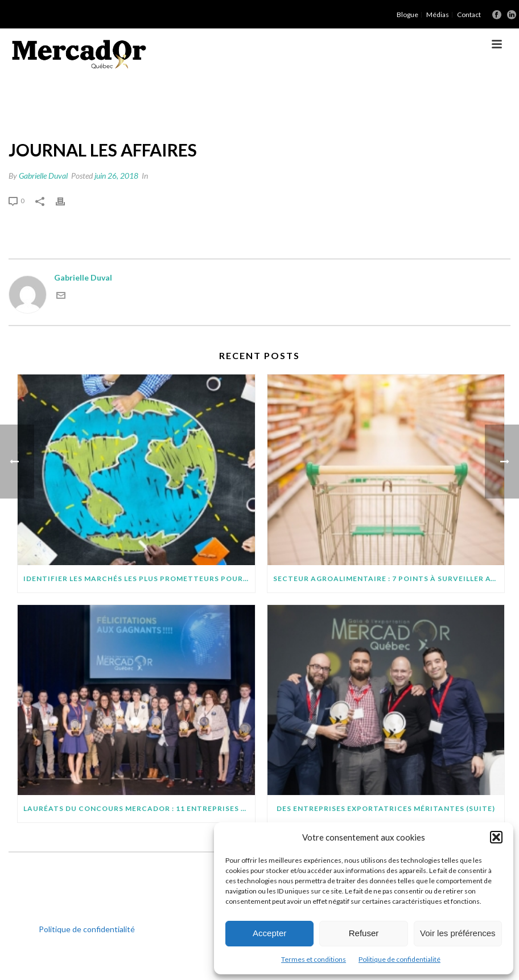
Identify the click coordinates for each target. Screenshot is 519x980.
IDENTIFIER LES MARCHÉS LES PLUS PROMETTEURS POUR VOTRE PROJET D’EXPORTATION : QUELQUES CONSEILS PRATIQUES (139, 578)
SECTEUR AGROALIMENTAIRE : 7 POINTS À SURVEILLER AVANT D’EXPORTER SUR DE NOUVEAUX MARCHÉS (389, 578)
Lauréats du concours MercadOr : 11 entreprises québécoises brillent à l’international (139, 808)
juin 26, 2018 (116, 176)
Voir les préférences (458, 933)
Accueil (402, 102)
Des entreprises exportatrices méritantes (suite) (386, 808)
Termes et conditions (314, 959)
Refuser (364, 933)
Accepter (269, 933)
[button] (496, 837)
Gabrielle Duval (43, 176)
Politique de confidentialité (399, 959)
